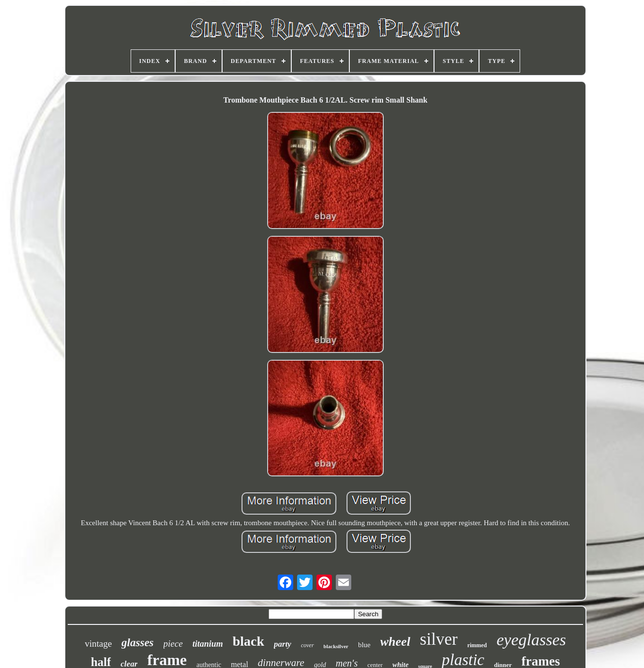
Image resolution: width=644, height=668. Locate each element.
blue (364, 645)
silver (439, 639)
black (248, 641)
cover (307, 645)
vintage (98, 644)
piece (173, 644)
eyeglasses (531, 640)
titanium (208, 644)
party (283, 644)
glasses (137, 643)
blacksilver (336, 646)
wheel (395, 642)
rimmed (477, 645)
